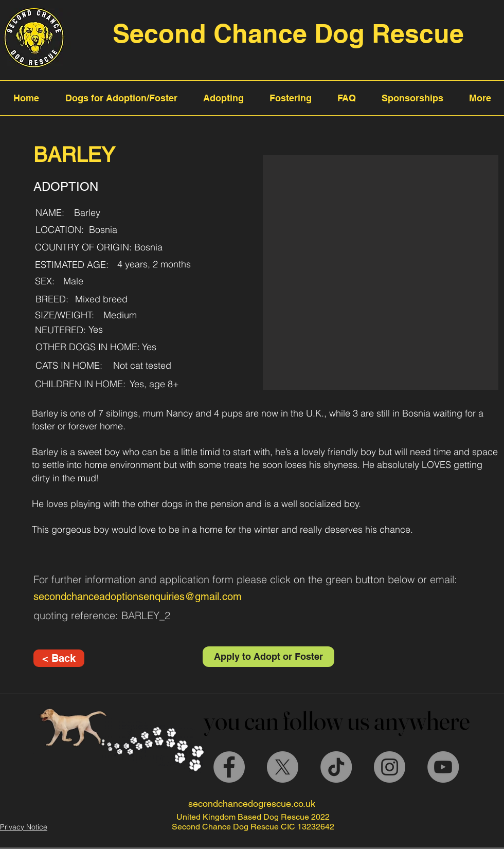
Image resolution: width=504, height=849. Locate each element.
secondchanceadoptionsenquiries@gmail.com (138, 597)
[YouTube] (443, 767)
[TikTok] (336, 767)
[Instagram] (390, 767)
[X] (283, 767)
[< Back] (59, 658)
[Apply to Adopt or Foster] (268, 657)
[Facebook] (229, 767)
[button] (381, 272)
